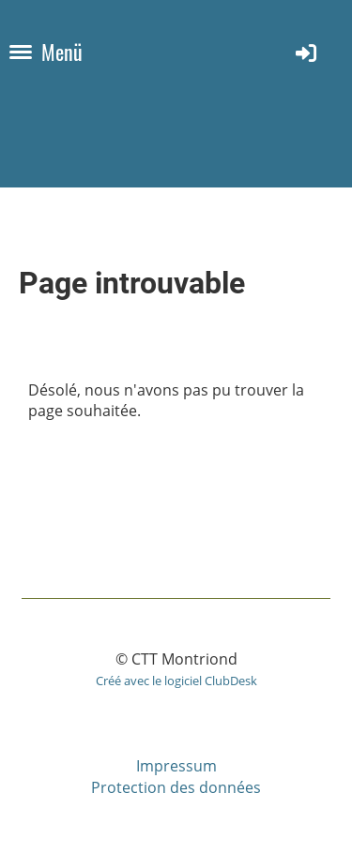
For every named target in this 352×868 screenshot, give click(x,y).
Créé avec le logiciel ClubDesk (176, 681)
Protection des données (176, 787)
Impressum (176, 766)
